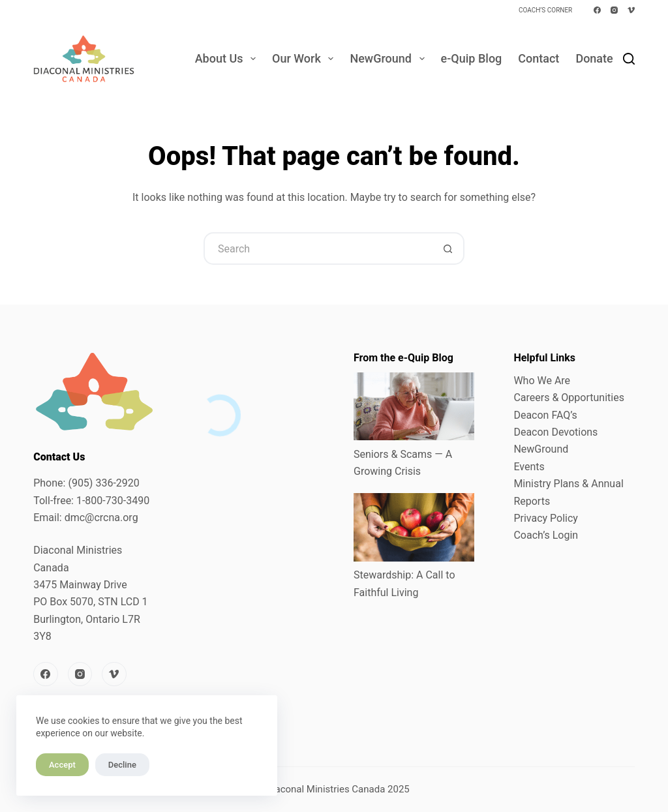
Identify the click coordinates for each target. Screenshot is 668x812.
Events (529, 467)
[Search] (629, 59)
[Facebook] (597, 10)
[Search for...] (318, 248)
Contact (539, 58)
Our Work (305, 59)
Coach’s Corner (545, 10)
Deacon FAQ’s (545, 415)
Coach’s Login (546, 535)
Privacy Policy (546, 518)
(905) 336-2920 (103, 483)
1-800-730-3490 (113, 501)
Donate (594, 58)
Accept (62, 765)
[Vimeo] (631, 10)
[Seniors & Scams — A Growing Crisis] (414, 406)
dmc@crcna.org (101, 518)
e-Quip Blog (472, 58)
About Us (228, 59)
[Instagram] (614, 10)
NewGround (389, 59)
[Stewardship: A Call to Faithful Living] (414, 527)
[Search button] (448, 248)
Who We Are (542, 381)
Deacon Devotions (555, 432)
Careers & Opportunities (569, 398)
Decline (122, 765)
